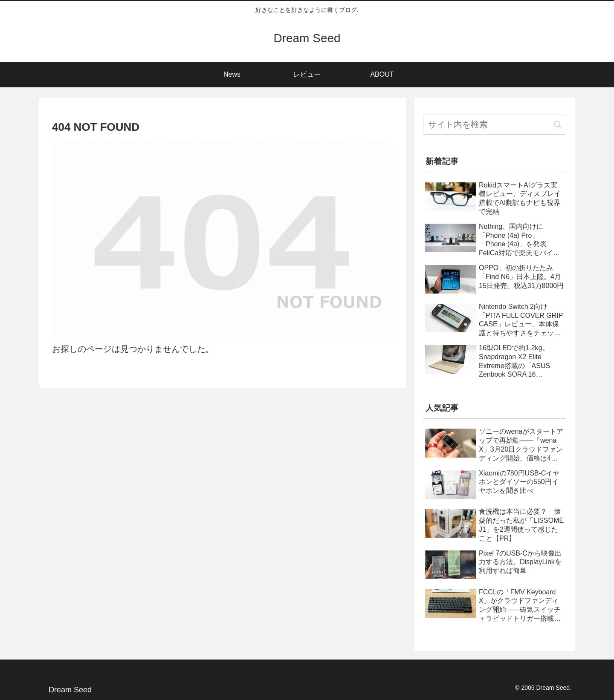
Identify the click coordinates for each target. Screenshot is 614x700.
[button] (558, 125)
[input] (495, 125)
